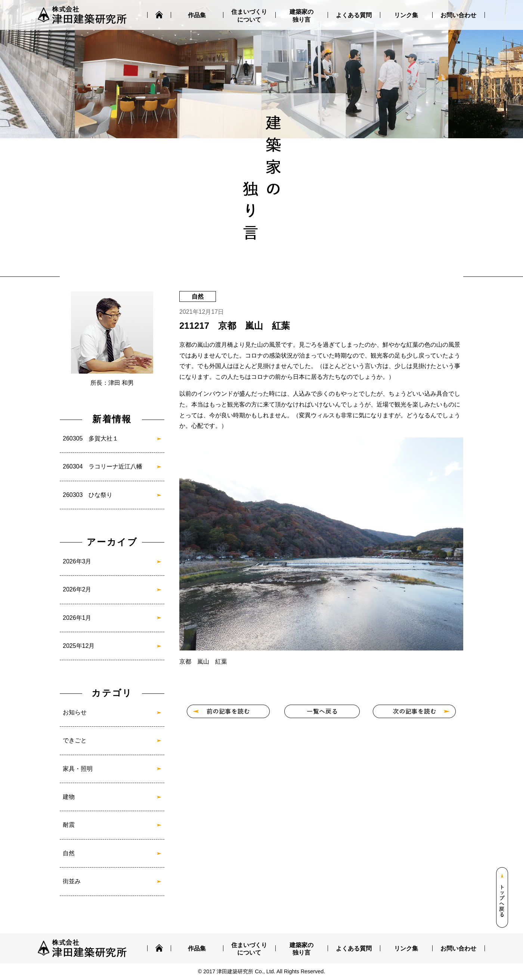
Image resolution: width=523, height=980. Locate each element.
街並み (72, 881)
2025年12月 (79, 646)
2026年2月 (77, 589)
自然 (69, 853)
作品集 (197, 15)
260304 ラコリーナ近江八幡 (103, 466)
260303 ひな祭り (88, 495)
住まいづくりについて (249, 16)
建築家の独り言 (301, 16)
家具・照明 (78, 769)
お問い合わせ (458, 15)
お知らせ (75, 712)
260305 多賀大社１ (91, 438)
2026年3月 (77, 561)
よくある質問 (354, 15)
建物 (69, 797)
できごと (75, 740)
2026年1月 (77, 618)
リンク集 (406, 15)
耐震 (69, 825)
